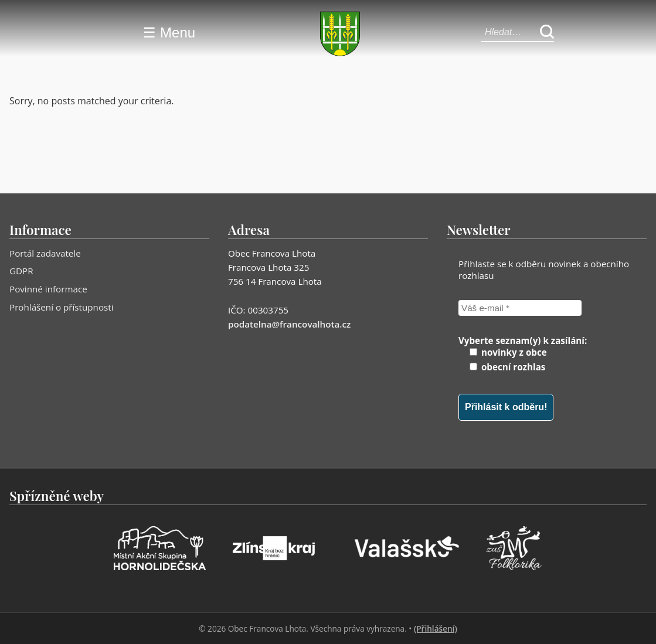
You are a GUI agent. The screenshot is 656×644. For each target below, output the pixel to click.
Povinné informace (48, 289)
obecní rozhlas (507, 367)
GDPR (21, 271)
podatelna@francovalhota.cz (289, 324)
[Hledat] (547, 33)
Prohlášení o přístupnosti (62, 307)
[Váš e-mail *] (520, 308)
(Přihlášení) (436, 628)
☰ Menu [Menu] (169, 33)
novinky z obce (508, 352)
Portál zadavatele (45, 253)
